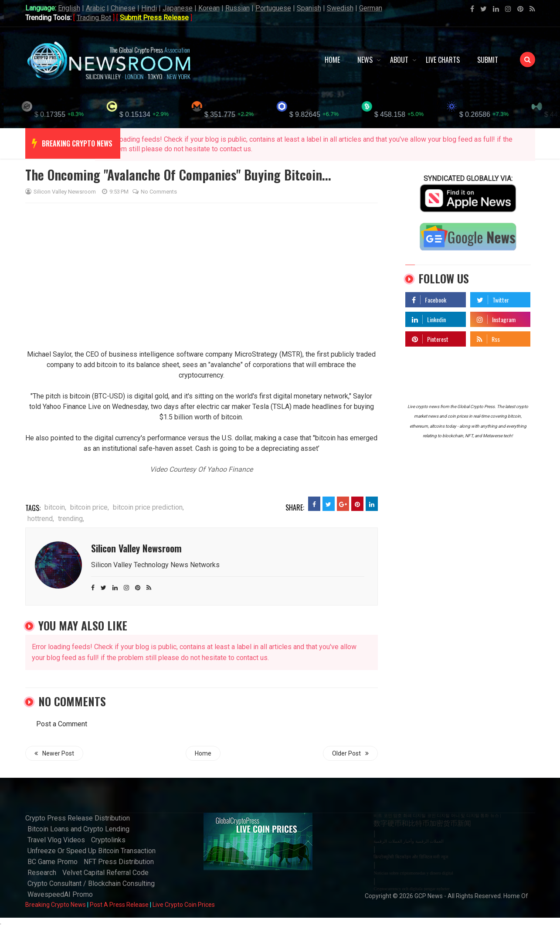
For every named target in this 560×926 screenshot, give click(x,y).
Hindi (149, 8)
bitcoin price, (90, 507)
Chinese (123, 8)
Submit (488, 60)
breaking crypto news (77, 143)
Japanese (178, 8)
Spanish (309, 8)
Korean (209, 8)
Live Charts (443, 60)
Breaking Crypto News (56, 905)
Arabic (95, 8)
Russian (238, 8)
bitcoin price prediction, (148, 507)
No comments (155, 192)
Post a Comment (62, 724)
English (69, 8)
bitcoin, (55, 507)
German (371, 8)
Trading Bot (94, 18)
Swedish (340, 8)
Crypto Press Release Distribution (78, 818)
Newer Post (54, 753)
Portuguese (273, 8)
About (399, 60)
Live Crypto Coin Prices (184, 905)
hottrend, (41, 519)
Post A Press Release (119, 905)
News (365, 60)
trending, (71, 519)
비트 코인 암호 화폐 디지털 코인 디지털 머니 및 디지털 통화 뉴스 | (437, 815)
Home (332, 60)
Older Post (350, 753)
